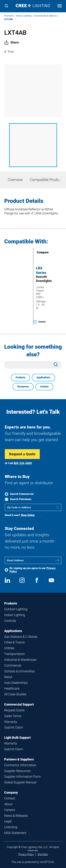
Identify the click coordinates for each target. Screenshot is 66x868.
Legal (8, 821)
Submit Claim (14, 727)
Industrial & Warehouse (20, 660)
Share (12, 42)
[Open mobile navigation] (60, 6)
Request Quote (14, 710)
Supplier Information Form (22, 776)
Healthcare (12, 688)
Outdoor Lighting (16, 609)
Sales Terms (13, 716)
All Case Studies (15, 694)
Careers (10, 810)
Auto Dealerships (16, 683)
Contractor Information (20, 765)
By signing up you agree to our (33, 570)
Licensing (11, 827)
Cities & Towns (14, 642)
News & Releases (16, 816)
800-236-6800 (23, 463)
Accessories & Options (45, 16)
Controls (10, 621)
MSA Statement (15, 833)
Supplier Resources (17, 771)
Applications (43, 377)
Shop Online (28, 515)
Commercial (13, 665)
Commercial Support (19, 704)
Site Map (43, 854)
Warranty (11, 722)
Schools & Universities (19, 671)
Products (9, 16)
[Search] (6, 6)
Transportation (15, 654)
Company (11, 792)
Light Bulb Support (17, 738)
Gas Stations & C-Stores (21, 637)
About (8, 804)
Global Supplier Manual (20, 782)
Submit (58, 560)
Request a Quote (22, 454)
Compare (38, 252)
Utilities (9, 648)
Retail (8, 677)
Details (40, 322)
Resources (23, 387)
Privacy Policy (26, 854)
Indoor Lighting (24, 16)
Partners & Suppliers (19, 759)
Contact (44, 387)
